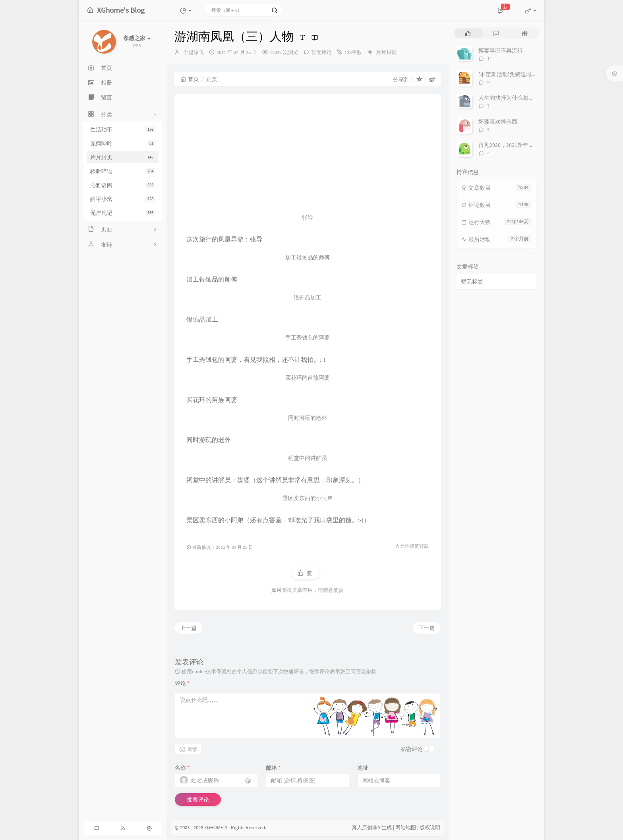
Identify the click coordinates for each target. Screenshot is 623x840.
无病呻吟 (123, 143)
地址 (363, 768)
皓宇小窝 (123, 199)
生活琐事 (123, 129)
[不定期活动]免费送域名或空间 (516, 74)
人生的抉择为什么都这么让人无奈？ (523, 98)
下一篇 (427, 628)
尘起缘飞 (193, 52)
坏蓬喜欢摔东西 (498, 122)
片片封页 (123, 157)
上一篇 (188, 628)
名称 (182, 768)
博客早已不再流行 (501, 50)
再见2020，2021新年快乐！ (512, 145)
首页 (190, 79)
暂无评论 (321, 52)
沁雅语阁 (123, 185)
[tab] (468, 33)
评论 (182, 683)
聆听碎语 (123, 171)
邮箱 (273, 768)
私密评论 (412, 749)
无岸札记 (123, 213)
